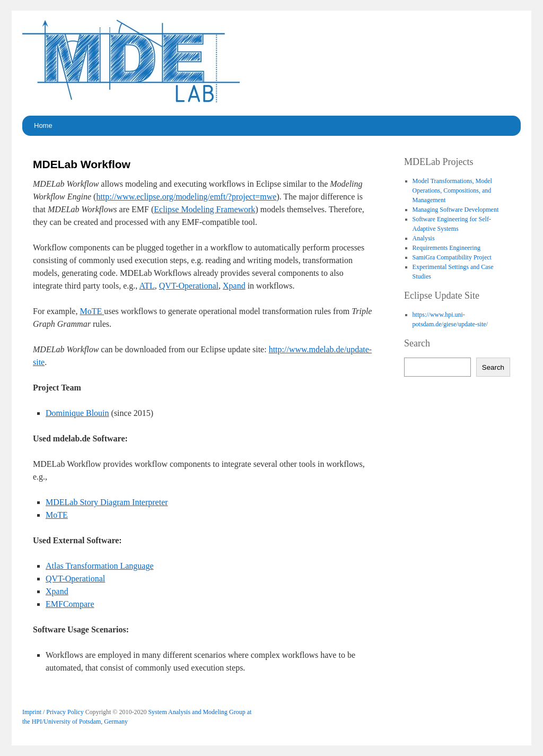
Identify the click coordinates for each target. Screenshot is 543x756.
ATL (147, 286)
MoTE (92, 311)
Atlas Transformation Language (100, 566)
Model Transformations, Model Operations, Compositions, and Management (452, 190)
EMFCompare (70, 604)
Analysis (424, 238)
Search (493, 367)
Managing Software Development (456, 210)
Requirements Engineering (446, 248)
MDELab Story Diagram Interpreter (107, 502)
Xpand (234, 286)
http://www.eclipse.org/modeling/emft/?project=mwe (186, 197)
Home (43, 125)
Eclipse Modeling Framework (204, 209)
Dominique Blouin (77, 413)
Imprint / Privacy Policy (53, 712)
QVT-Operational (189, 286)
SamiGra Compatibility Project (452, 257)
